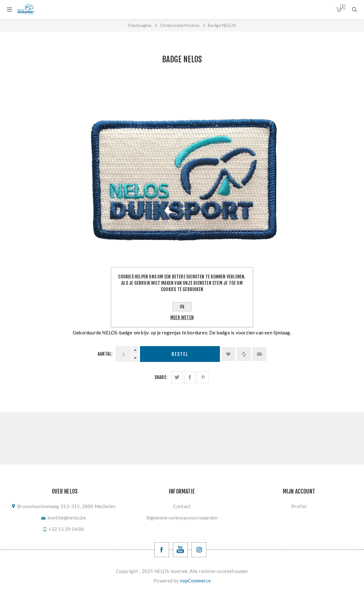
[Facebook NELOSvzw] (162, 550)
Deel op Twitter (177, 377)
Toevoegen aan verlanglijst (228, 354)
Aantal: (105, 354)
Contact (182, 506)
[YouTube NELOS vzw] (180, 550)
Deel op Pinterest (203, 377)
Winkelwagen (343, 7)
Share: (161, 377)
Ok (182, 307)
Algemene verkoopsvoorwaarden (182, 518)
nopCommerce (195, 581)
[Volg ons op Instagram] (199, 550)
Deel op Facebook (190, 377)
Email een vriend (259, 354)
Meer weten (182, 317)
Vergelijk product (244, 354)
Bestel (180, 354)
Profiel (299, 506)
